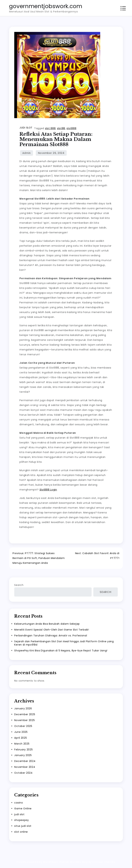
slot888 (71, 128)
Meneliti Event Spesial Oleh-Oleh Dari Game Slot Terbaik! (52, 631)
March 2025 (22, 745)
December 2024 (25, 762)
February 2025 (23, 751)
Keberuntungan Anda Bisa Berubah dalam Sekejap (47, 625)
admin (27, 153)
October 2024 (23, 774)
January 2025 (23, 756)
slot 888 (50, 128)
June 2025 (21, 733)
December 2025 (25, 715)
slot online (21, 833)
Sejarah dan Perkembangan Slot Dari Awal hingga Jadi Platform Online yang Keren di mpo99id (64, 644)
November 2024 (25, 768)
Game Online (23, 810)
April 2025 (21, 739)
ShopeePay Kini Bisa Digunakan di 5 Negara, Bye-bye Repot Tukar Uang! (61, 652)
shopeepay (21, 821)
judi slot (26, 128)
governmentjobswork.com (46, 6)
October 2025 (23, 727)
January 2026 (23, 710)
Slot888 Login (48, 490)
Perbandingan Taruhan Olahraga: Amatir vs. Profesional (51, 637)
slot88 (61, 128)
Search (19, 586)
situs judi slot (23, 827)
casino (19, 804)
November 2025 (24, 721)
